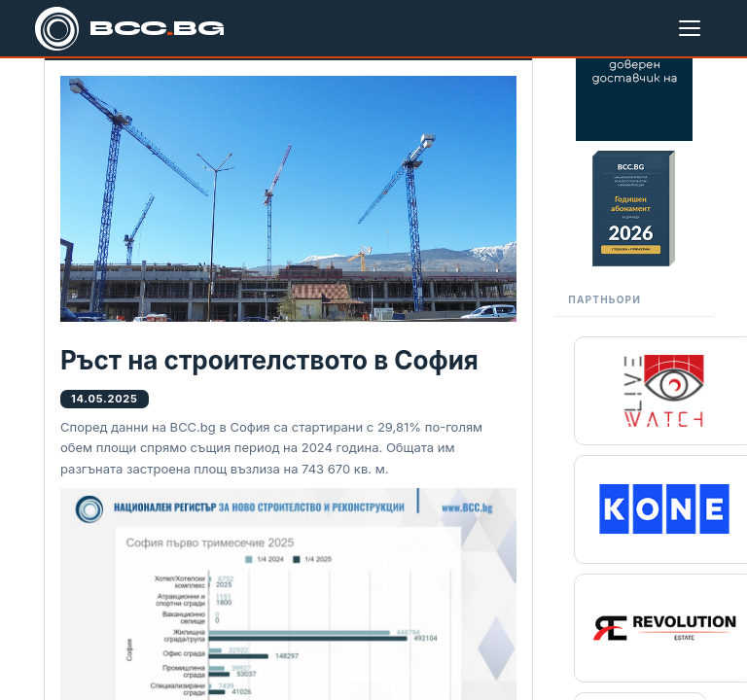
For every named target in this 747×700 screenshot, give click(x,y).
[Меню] (694, 28)
